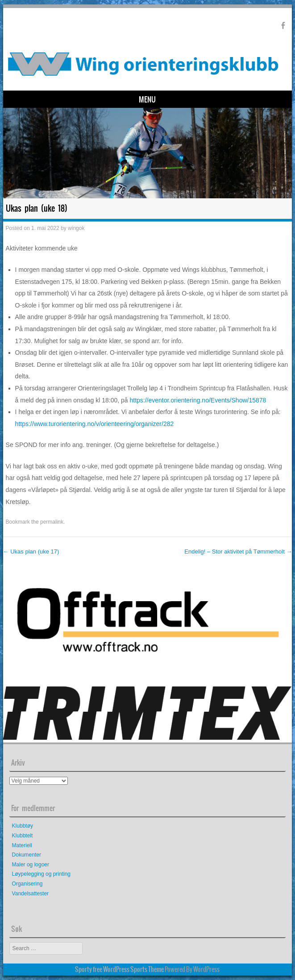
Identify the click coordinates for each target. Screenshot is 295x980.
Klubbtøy (23, 826)
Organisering (27, 884)
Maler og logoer (31, 865)
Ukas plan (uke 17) (31, 552)
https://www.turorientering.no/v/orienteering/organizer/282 (95, 424)
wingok (76, 228)
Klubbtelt (23, 836)
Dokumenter (27, 855)
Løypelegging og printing (41, 874)
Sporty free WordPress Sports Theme (119, 969)
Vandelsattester (31, 894)
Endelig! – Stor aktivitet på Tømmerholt (238, 552)
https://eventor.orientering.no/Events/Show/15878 (198, 400)
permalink (52, 522)
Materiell (22, 845)
